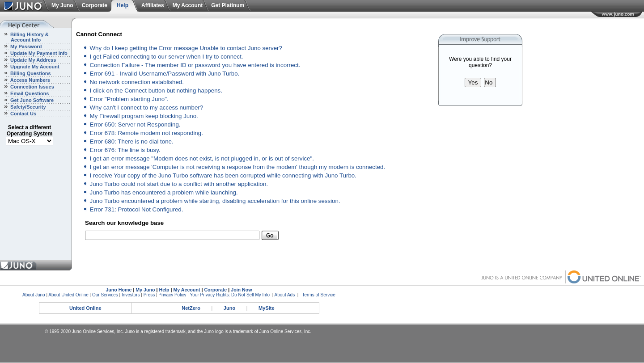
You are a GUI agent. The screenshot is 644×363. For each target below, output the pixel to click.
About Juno (34, 295)
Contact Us (23, 114)
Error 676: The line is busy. (125, 150)
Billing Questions (30, 73)
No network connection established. (137, 82)
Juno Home (119, 290)
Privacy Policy (172, 295)
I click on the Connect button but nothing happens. (156, 91)
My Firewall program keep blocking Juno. (144, 116)
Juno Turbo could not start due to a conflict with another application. (179, 184)
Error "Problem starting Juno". (129, 99)
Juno (229, 308)
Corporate (95, 5)
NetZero (191, 308)
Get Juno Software (31, 100)
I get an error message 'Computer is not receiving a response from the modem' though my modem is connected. (238, 167)
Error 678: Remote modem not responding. (146, 133)
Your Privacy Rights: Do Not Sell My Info (230, 295)
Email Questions (29, 93)
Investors (131, 295)
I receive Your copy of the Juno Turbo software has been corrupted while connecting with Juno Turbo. (223, 175)
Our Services (105, 295)
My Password (25, 46)
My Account (188, 5)
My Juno (62, 5)
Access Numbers (30, 80)
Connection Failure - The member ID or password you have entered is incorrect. (195, 65)
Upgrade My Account (34, 67)
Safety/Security (28, 107)
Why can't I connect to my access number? (147, 108)
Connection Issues (32, 87)
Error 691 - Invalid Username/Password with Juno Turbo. (165, 74)
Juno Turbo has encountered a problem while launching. (164, 192)
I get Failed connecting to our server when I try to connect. (167, 57)
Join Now (241, 290)
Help (123, 5)
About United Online (68, 295)
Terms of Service (318, 295)
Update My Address (32, 60)
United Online (85, 308)
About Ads (285, 295)
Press (149, 295)
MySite (266, 308)
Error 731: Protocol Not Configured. (137, 209)
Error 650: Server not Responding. (135, 125)
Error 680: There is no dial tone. (132, 141)
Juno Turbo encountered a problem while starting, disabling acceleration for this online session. (215, 201)
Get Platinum (228, 5)
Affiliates (153, 5)
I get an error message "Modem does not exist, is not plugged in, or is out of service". (202, 158)
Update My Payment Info (38, 53)
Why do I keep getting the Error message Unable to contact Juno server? (186, 48)
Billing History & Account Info (24, 37)
